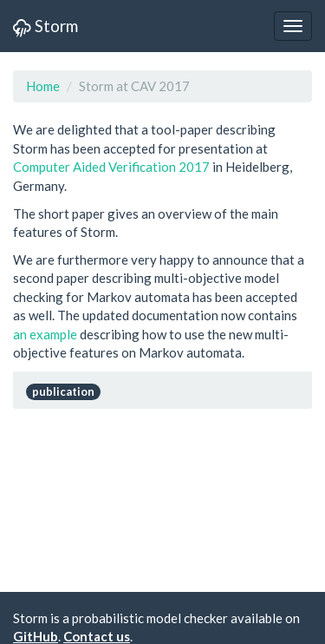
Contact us (97, 636)
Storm (45, 26)
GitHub (36, 636)
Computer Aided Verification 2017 (111, 167)
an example (45, 334)
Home (43, 86)
